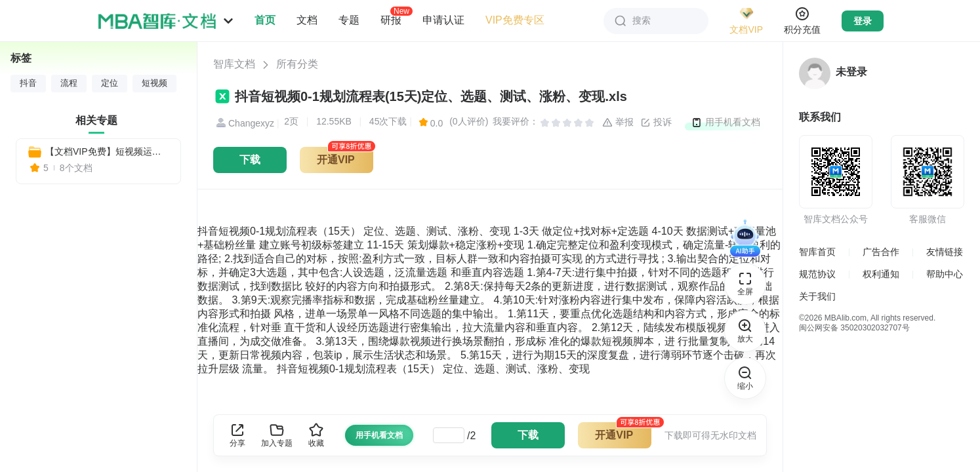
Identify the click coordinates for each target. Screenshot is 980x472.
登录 (863, 21)
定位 (110, 83)
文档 (307, 20)
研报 (391, 20)
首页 (265, 20)
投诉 (656, 123)
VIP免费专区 (515, 20)
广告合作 (881, 252)
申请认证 (443, 20)
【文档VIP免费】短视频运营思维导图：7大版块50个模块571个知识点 (108, 151)
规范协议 (817, 274)
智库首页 (817, 252)
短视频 (154, 83)
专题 (349, 20)
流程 (69, 83)
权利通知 (881, 274)
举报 (618, 123)
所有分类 (297, 64)
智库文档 (234, 64)
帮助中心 (945, 274)
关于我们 (817, 296)
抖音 (28, 83)
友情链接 (945, 252)
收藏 (316, 435)
